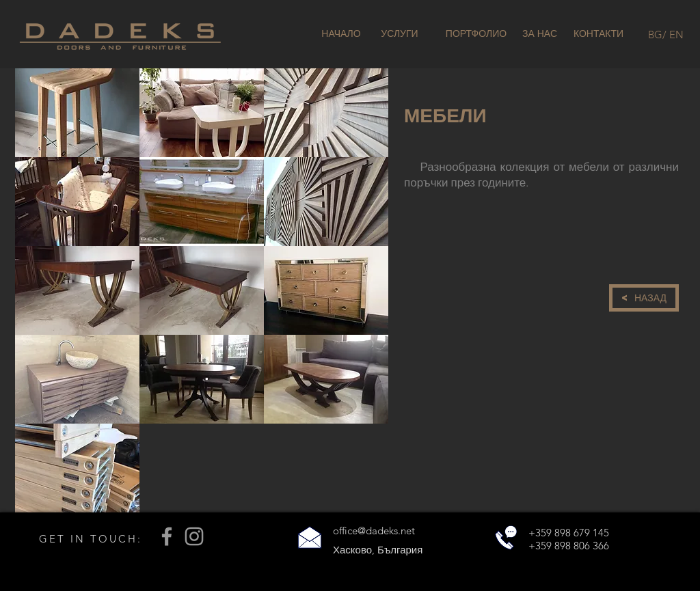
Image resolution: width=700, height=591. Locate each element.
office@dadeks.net (374, 531)
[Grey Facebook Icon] (167, 536)
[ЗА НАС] (540, 34)
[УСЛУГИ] (400, 34)
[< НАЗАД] (644, 298)
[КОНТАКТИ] (598, 34)
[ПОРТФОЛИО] (476, 34)
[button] (77, 113)
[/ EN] (673, 34)
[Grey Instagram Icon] (194, 536)
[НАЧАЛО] (341, 34)
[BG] (655, 34)
